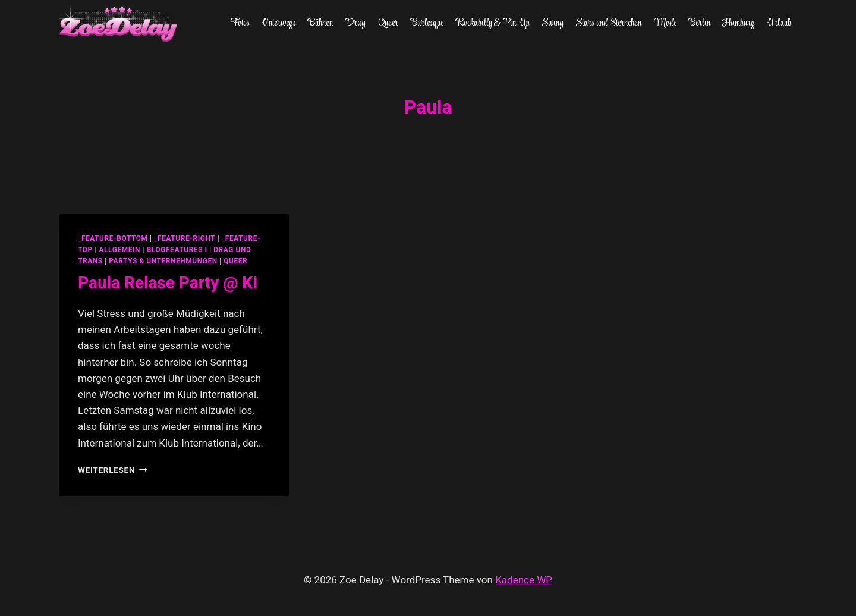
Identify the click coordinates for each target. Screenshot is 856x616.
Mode (665, 23)
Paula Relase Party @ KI (168, 283)
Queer (388, 23)
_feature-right (185, 238)
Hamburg (739, 23)
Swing (553, 23)
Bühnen (320, 23)
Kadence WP (524, 580)
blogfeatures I (177, 250)
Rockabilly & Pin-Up (493, 23)
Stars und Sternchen (608, 23)
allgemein (119, 250)
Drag (355, 23)
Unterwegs (279, 23)
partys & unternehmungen (163, 261)
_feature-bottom (113, 238)
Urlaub (779, 23)
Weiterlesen (113, 470)
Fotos (240, 23)
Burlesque (427, 23)
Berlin (699, 23)
